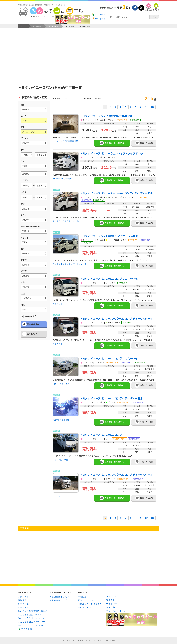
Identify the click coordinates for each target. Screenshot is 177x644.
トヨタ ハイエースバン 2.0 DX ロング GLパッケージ (109, 279)
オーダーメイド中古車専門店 (65, 141)
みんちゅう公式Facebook (31, 618)
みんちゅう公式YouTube (31, 625)
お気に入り (24, 597)
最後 (153, 107)
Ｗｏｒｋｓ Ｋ (59, 304)
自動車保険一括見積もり (90, 604)
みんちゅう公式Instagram (32, 622)
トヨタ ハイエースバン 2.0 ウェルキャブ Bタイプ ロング (112, 154)
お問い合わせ (113, 597)
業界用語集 (24, 607)
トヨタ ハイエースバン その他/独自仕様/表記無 (106, 116)
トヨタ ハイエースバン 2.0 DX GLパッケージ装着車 (109, 236)
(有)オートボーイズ (61, 384)
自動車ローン (84, 607)
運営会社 (111, 600)
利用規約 (111, 607)
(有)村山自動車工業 (61, 420)
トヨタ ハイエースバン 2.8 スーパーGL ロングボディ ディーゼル (116, 193)
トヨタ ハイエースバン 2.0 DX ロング (101, 435)
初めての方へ (28, 629)
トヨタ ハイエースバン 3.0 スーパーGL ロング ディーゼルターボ (116, 319)
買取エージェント (87, 600)
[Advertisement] (88, 59)
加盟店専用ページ (58, 600)
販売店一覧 (24, 604)
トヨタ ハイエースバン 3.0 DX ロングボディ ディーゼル (111, 399)
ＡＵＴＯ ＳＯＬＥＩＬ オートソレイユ (70, 221)
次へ (147, 107)
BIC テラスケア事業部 (62, 179)
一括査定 (82, 597)
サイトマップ (113, 604)
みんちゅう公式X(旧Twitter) (33, 611)
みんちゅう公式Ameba (30, 615)
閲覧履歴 (22, 600)
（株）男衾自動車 (60, 460)
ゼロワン (56, 496)
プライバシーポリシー (117, 611)
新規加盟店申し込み (59, 597)
